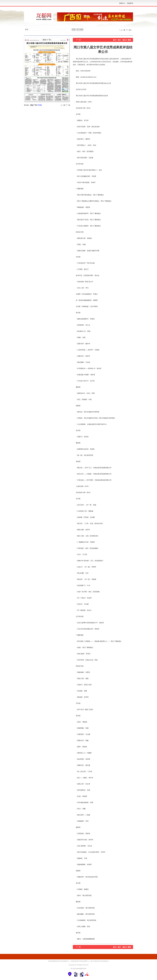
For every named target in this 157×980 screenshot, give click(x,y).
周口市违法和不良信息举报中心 (100, 961)
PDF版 (39, 105)
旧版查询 (130, 3)
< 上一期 (122, 30)
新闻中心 (122, 3)
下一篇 (78, 40)
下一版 (68, 105)
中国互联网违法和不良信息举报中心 (58, 961)
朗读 (129, 40)
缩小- (120, 40)
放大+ (115, 40)
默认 (125, 40)
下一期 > (129, 30)
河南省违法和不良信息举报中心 (80, 961)
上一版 (63, 105)
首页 (27, 29)
